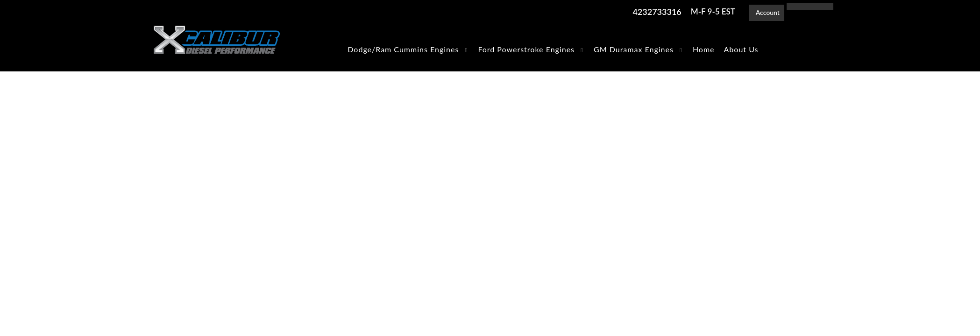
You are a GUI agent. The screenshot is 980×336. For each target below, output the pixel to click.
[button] (408, 49)
